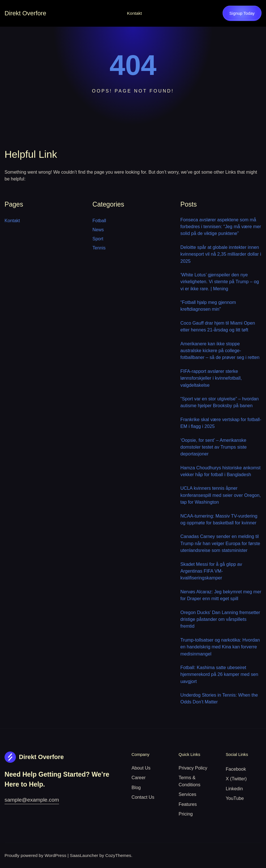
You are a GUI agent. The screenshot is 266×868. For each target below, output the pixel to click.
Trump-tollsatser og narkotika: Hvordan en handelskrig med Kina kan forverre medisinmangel (220, 647)
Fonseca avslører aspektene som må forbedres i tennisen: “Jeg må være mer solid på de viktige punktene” (221, 227)
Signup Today (242, 13)
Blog (136, 787)
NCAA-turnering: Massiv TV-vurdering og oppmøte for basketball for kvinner (219, 519)
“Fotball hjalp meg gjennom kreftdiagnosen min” (208, 306)
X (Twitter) (236, 779)
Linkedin (234, 789)
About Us (141, 768)
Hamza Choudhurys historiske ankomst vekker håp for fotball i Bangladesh (220, 471)
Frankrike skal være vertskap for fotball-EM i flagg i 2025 (221, 423)
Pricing (186, 814)
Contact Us (143, 797)
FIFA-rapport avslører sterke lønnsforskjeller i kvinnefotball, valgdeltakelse (211, 378)
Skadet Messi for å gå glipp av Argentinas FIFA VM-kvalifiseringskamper (211, 571)
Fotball (99, 221)
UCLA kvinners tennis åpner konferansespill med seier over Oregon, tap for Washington (221, 495)
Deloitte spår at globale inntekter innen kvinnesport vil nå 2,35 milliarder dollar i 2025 (221, 254)
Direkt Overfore (25, 13)
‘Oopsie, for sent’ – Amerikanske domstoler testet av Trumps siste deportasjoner (214, 447)
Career (139, 777)
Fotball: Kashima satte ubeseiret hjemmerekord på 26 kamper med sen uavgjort (219, 674)
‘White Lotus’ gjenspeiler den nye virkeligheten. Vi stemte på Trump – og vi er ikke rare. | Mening (220, 282)
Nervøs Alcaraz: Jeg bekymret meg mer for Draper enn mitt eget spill (221, 595)
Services (187, 794)
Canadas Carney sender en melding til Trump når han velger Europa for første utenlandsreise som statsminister (220, 543)
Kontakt (135, 13)
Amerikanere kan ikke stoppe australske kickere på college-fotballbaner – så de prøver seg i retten (220, 351)
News (98, 230)
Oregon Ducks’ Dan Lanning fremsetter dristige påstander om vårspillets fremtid (220, 619)
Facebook (236, 769)
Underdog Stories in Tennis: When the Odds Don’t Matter (219, 698)
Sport (98, 239)
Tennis (99, 248)
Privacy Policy (193, 768)
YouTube (235, 798)
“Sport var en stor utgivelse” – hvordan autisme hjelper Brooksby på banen (219, 402)
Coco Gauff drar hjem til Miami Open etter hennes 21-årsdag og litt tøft (218, 326)
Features (188, 804)
